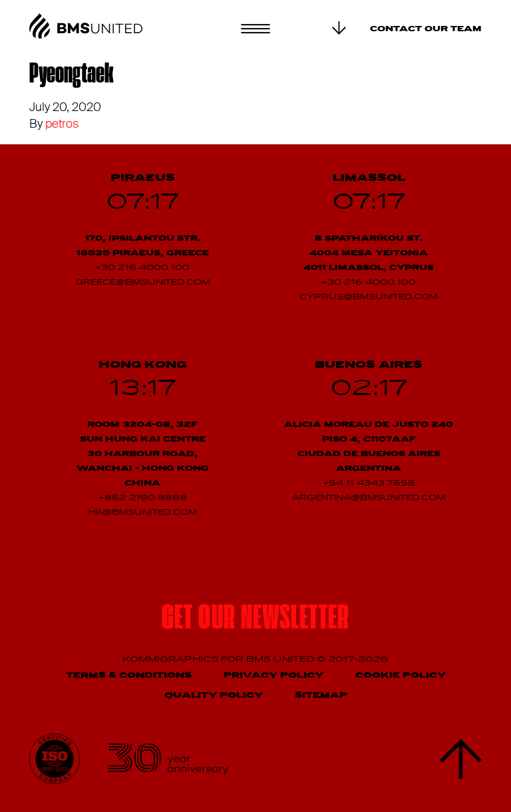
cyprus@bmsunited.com (369, 297)
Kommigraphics (172, 659)
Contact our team (426, 29)
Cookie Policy (401, 675)
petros (62, 124)
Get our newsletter (255, 620)
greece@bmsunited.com (143, 283)
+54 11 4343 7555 (369, 483)
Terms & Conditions (129, 675)
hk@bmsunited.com (143, 513)
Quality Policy (214, 695)
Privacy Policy (273, 675)
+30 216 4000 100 (142, 268)
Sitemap (321, 695)
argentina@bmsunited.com (369, 498)
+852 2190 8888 (143, 498)
